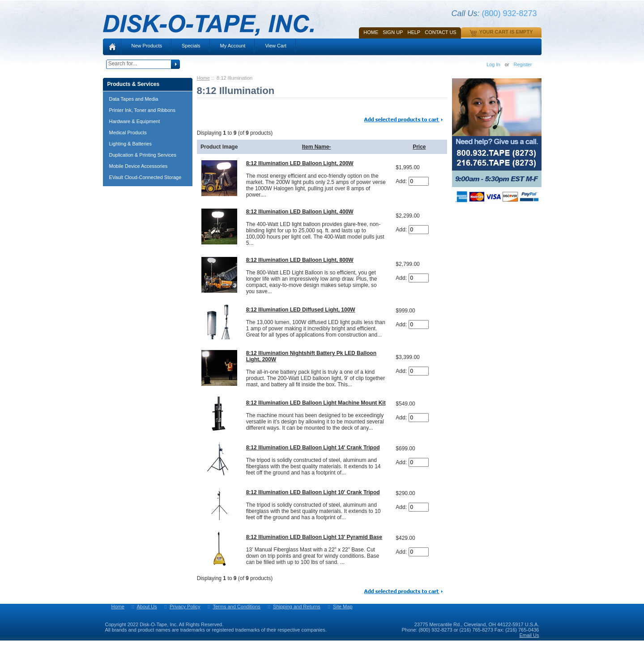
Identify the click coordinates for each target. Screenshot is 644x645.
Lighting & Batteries (130, 144)
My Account (233, 46)
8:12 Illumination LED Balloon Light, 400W (300, 212)
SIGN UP (393, 32)
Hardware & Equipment (135, 121)
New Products (147, 46)
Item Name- (317, 147)
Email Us (529, 635)
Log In (493, 64)
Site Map (343, 607)
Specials (191, 46)
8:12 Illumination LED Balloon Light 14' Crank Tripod (313, 448)
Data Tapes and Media (134, 99)
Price (419, 147)
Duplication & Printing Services (143, 155)
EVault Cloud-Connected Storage (145, 177)
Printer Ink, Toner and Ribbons (142, 110)
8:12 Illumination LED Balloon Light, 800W (300, 260)
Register (523, 64)
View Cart (275, 46)
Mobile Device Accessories (139, 166)
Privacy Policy (185, 607)
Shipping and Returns (297, 607)
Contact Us (441, 32)
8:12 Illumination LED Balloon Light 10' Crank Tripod (313, 492)
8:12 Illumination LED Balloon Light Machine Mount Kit (316, 403)
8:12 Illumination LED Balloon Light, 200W (300, 163)
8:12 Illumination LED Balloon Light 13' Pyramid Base (314, 537)
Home (371, 32)
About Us (147, 607)
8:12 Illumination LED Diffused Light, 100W (301, 310)
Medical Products (128, 132)
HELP (414, 32)
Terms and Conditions (236, 607)
